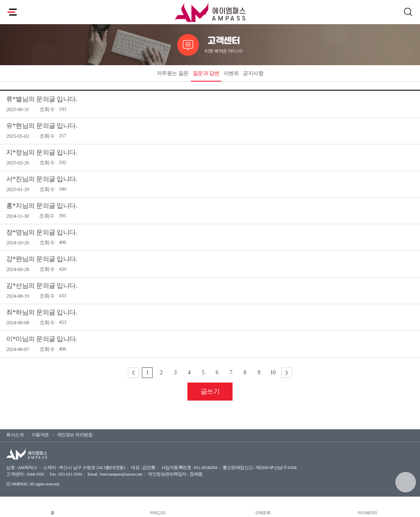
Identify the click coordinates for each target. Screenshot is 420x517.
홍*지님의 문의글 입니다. (42, 206)
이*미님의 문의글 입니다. (42, 339)
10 (273, 372)
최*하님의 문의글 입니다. (42, 312)
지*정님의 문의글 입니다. (42, 152)
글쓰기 (210, 391)
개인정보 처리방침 (75, 435)
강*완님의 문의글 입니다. (42, 259)
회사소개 (15, 435)
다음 (287, 373)
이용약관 (40, 435)
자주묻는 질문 (173, 73)
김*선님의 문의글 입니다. (42, 286)
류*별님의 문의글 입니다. (42, 99)
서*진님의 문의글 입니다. (42, 179)
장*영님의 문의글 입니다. (42, 232)
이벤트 (231, 73)
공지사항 (253, 73)
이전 (133, 373)
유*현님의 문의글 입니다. (42, 126)
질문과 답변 (206, 73)
